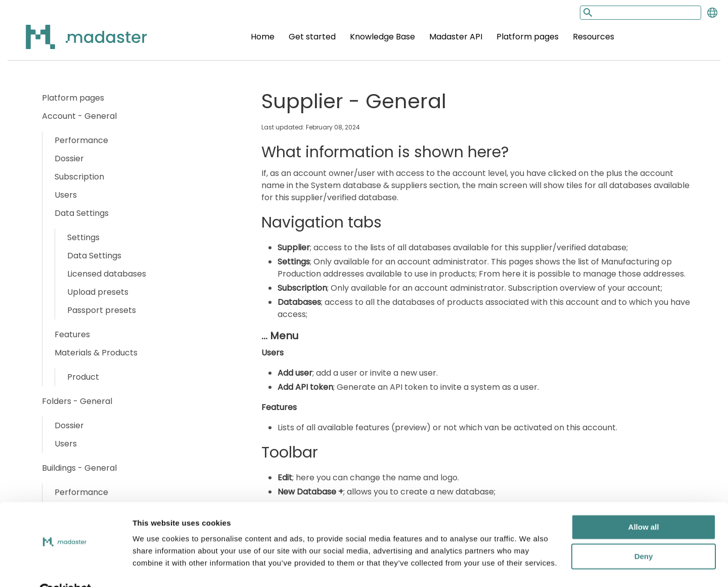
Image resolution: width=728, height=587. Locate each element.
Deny (644, 533)
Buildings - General (79, 468)
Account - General (79, 116)
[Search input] (641, 13)
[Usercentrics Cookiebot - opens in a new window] (65, 567)
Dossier (69, 159)
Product (83, 377)
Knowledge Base (382, 37)
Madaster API (456, 37)
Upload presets (98, 292)
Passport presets (102, 310)
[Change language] (712, 13)
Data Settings (82, 213)
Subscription (79, 177)
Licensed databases (107, 274)
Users (66, 195)
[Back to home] (73, 43)
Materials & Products (96, 353)
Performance (81, 140)
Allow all (644, 503)
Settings (83, 237)
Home (263, 37)
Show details (156, 567)
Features (72, 334)
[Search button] (587, 12)
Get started (312, 37)
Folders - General (77, 401)
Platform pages (528, 37)
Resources (594, 37)
